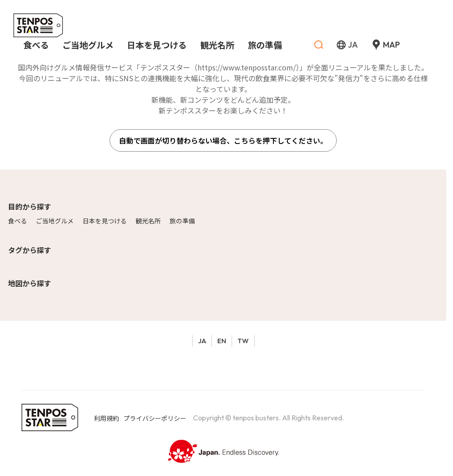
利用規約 (106, 418)
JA (202, 341)
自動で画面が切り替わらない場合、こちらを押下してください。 (223, 140)
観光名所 (148, 221)
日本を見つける (105, 221)
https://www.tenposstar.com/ (247, 67)
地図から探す (30, 283)
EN (222, 341)
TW (243, 341)
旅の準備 (182, 221)
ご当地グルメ (55, 221)
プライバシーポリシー (155, 418)
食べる (18, 221)
